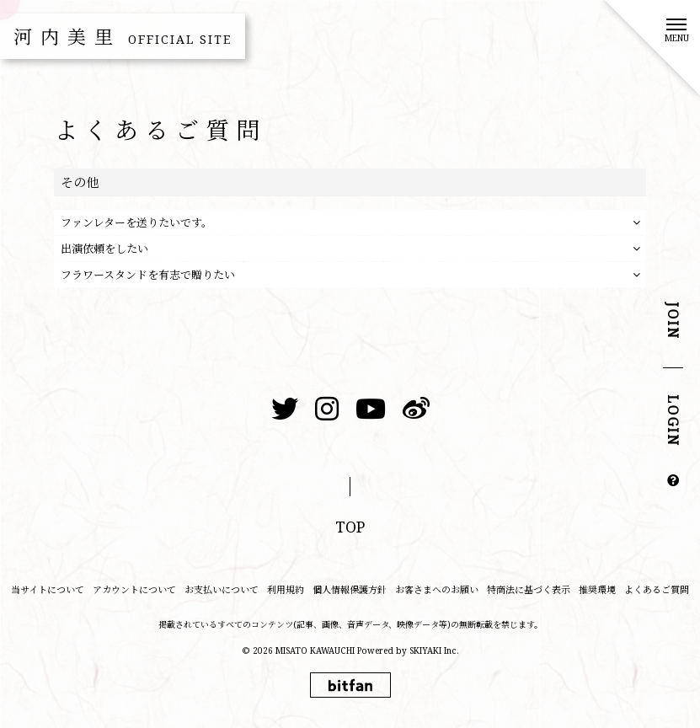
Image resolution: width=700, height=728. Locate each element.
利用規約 (286, 589)
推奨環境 (597, 589)
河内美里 (123, 36)
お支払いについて (222, 589)
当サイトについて (48, 589)
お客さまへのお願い (437, 589)
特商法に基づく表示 (529, 589)
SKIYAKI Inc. (434, 650)
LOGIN (673, 421)
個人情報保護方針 (350, 589)
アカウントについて (134, 589)
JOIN (673, 321)
